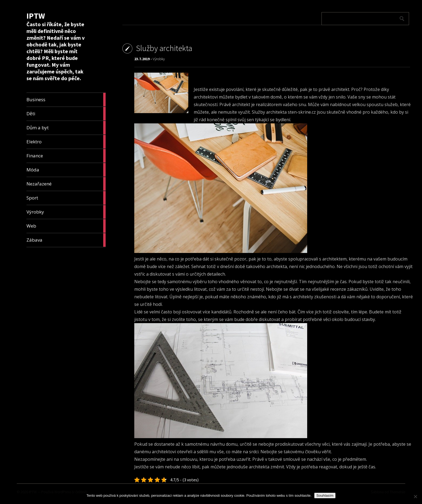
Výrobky (159, 59)
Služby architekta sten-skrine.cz (284, 112)
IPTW (36, 16)
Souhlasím (325, 495)
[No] (415, 496)
